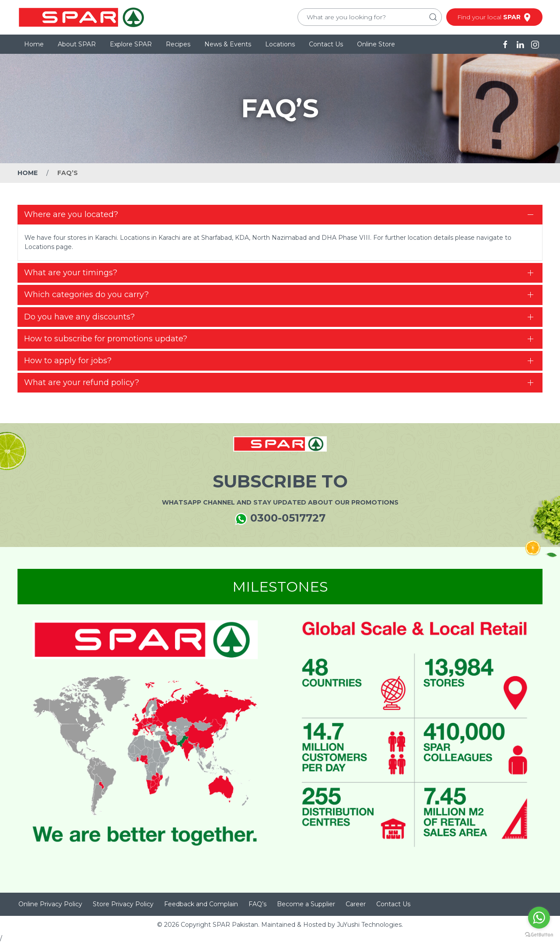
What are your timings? (71, 273)
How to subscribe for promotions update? (106, 339)
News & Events (228, 44)
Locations (280, 44)
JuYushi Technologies (369, 925)
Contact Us (326, 44)
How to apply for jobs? (68, 361)
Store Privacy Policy (123, 904)
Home (34, 44)
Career (356, 904)
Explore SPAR (131, 44)
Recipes (178, 44)
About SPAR (77, 44)
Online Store (376, 44)
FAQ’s (257, 904)
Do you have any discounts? (79, 317)
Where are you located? (71, 214)
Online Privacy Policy (50, 904)
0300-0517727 (280, 518)
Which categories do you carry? (86, 294)
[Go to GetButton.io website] (539, 934)
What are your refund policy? (82, 382)
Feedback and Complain (201, 904)
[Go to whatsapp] (539, 918)
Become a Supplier (306, 904)
